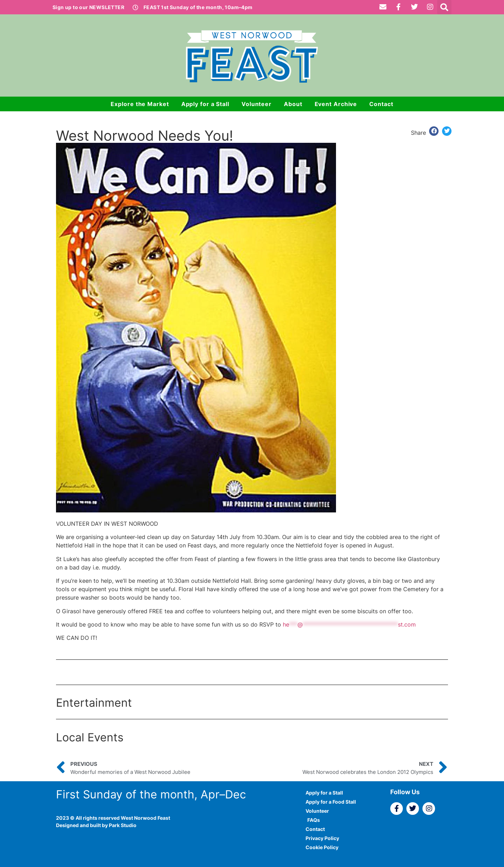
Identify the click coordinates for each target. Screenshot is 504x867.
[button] (444, 7)
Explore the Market (140, 104)
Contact (381, 104)
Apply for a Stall (205, 104)
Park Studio (123, 825)
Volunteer (257, 104)
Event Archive (336, 104)
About (293, 104)
